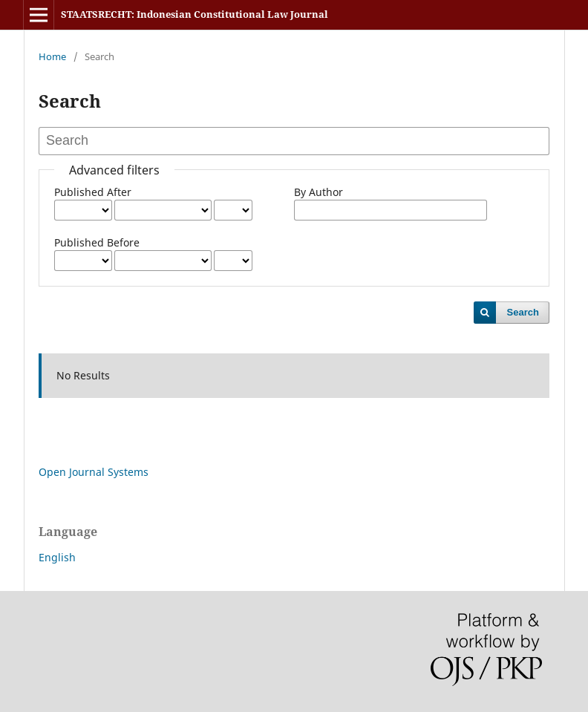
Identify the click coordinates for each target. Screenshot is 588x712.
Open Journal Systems (94, 472)
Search (523, 312)
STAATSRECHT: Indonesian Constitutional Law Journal (195, 14)
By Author (318, 192)
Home (52, 56)
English (57, 557)
